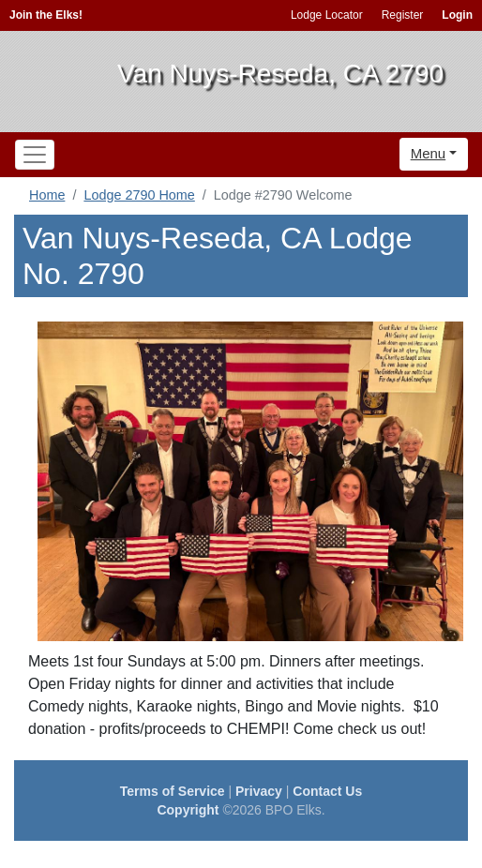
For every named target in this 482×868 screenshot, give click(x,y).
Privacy (259, 791)
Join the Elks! (46, 15)
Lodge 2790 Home (139, 195)
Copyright (188, 810)
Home (47, 195)
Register (403, 15)
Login (457, 15)
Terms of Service (173, 791)
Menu (429, 153)
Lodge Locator (327, 15)
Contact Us (327, 791)
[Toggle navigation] (35, 155)
